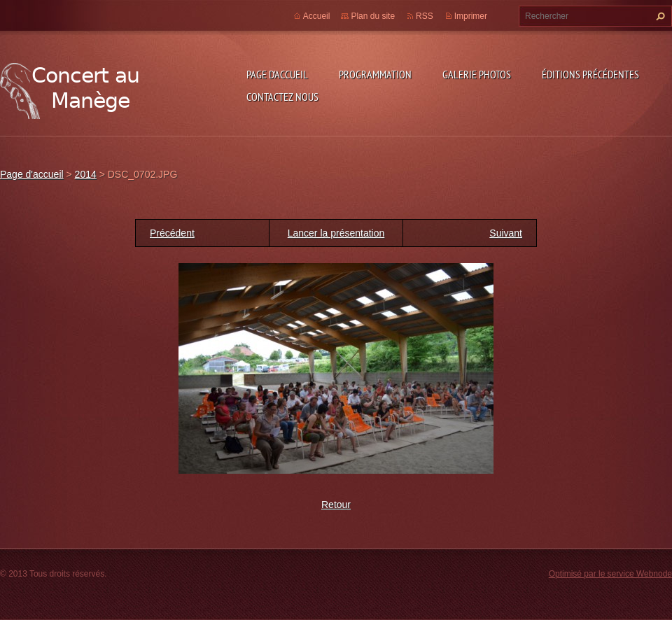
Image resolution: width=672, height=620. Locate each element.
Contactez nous (282, 97)
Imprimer (471, 16)
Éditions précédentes (590, 74)
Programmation (375, 74)
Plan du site (373, 16)
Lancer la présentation (336, 233)
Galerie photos (477, 74)
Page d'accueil (277, 74)
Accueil (317, 16)
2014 (86, 174)
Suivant (506, 233)
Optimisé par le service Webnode (610, 574)
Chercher (659, 16)
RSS (425, 16)
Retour (336, 505)
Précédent (172, 233)
